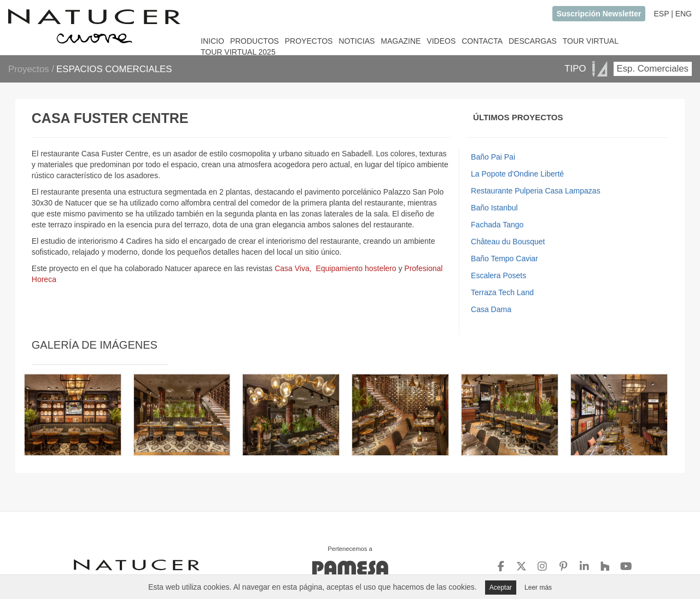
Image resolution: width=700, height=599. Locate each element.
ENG (684, 14)
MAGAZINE (401, 41)
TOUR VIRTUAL (591, 41)
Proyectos (30, 69)
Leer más (538, 588)
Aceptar (501, 588)
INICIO (212, 41)
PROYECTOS (309, 41)
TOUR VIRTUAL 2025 (238, 52)
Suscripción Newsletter (599, 14)
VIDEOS (441, 41)
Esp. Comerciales (653, 69)
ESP (661, 14)
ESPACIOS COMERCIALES (114, 69)
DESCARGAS (533, 41)
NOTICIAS (357, 41)
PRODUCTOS (255, 41)
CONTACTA (482, 41)
